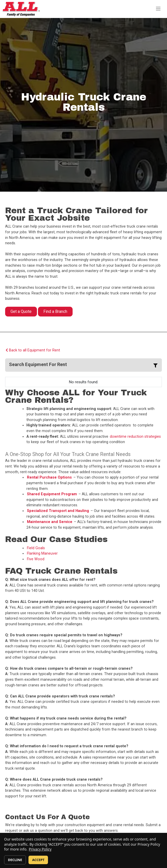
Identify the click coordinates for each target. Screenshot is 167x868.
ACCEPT (38, 860)
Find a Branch (55, 311)
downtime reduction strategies (135, 437)
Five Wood (36, 559)
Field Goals (36, 548)
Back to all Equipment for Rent (33, 350)
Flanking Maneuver (42, 553)
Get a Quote (21, 311)
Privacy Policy (40, 849)
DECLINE (15, 860)
